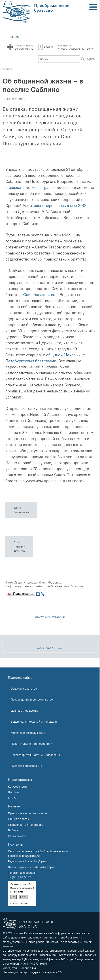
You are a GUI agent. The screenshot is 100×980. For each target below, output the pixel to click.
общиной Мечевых (63, 355)
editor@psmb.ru (41, 861)
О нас (15, 37)
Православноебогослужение (24, 47)
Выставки (15, 792)
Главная (7, 69)
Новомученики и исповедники (32, 744)
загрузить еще (50, 647)
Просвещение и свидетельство (32, 699)
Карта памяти (17, 836)
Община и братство (24, 688)
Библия (46, 46)
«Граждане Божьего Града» (30, 187)
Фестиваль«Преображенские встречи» (76, 47)
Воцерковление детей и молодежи (34, 721)
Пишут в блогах (19, 819)
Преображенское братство (37, 924)
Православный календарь (26, 825)
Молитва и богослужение (28, 733)
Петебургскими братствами (31, 361)
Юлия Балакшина (38, 295)
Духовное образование (26, 766)
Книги (12, 798)
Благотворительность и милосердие (35, 755)
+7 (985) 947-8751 (20, 877)
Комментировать (50, 616)
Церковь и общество (24, 711)
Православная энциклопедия (28, 813)
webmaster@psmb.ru (46, 867)
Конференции (17, 786)
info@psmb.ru (31, 856)
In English (88, 59)
